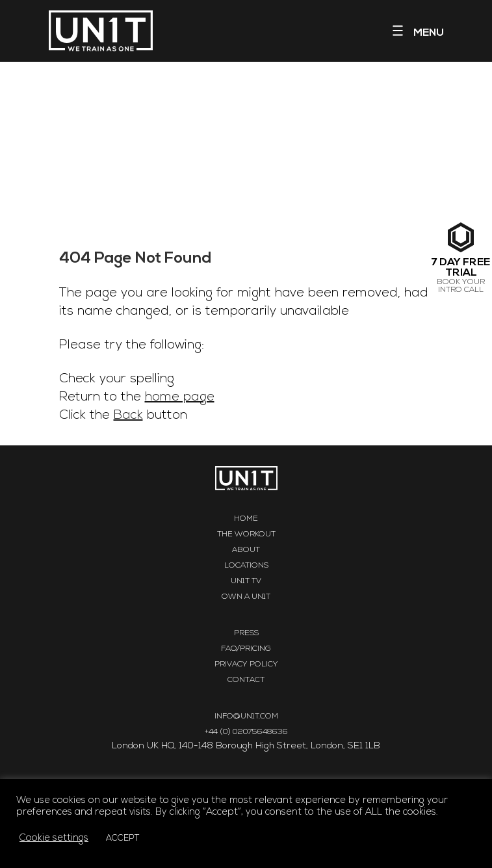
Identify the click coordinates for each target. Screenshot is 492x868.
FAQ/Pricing (246, 649)
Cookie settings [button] (54, 838)
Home (246, 519)
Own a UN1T (246, 597)
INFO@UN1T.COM (246, 717)
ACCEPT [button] (123, 838)
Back (128, 415)
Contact (246, 680)
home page (180, 397)
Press (246, 633)
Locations (246, 566)
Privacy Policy (246, 664)
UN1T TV (246, 581)
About (246, 550)
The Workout (246, 534)
